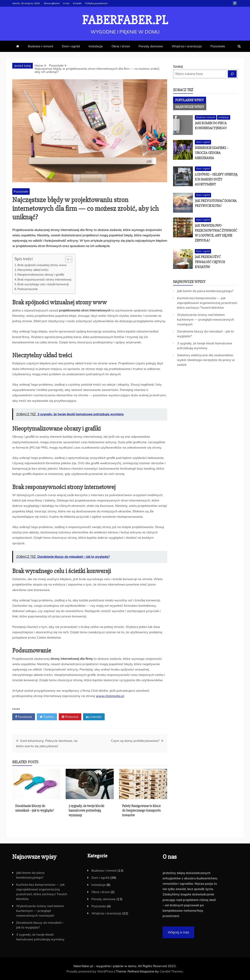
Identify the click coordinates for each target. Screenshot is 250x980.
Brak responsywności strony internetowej (44, 279)
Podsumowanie (28, 289)
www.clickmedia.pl (110, 696)
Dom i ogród (71, 46)
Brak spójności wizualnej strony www (42, 265)
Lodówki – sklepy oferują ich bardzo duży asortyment (216, 179)
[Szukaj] (232, 74)
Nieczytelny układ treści (33, 270)
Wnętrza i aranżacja (187, 46)
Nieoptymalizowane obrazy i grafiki (41, 275)
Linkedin (94, 717)
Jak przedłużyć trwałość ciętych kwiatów (210, 262)
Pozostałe (218, 46)
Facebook (235, 3)
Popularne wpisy (190, 100)
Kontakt (77, 3)
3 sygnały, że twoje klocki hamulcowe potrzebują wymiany (86, 810)
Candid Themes (171, 971)
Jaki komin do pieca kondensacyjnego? (205, 291)
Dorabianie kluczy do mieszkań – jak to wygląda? (35, 808)
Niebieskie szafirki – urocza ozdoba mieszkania (212, 153)
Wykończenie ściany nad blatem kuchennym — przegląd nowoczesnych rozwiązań (205, 319)
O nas (66, 3)
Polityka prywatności (96, 3)
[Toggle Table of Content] (67, 259)
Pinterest (70, 717)
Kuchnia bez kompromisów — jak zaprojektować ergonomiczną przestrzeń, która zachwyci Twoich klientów (207, 303)
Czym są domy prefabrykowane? (135, 741)
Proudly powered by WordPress (90, 971)
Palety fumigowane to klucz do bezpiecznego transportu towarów (141, 810)
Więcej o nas (178, 932)
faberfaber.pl (125, 20)
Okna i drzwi (121, 46)
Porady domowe (151, 46)
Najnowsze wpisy (190, 107)
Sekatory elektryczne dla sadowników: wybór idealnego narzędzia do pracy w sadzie (206, 360)
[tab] (190, 100)
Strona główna (52, 3)
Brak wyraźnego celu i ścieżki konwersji (43, 284)
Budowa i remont (41, 46)
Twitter (47, 717)
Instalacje (96, 46)
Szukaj (178, 66)
